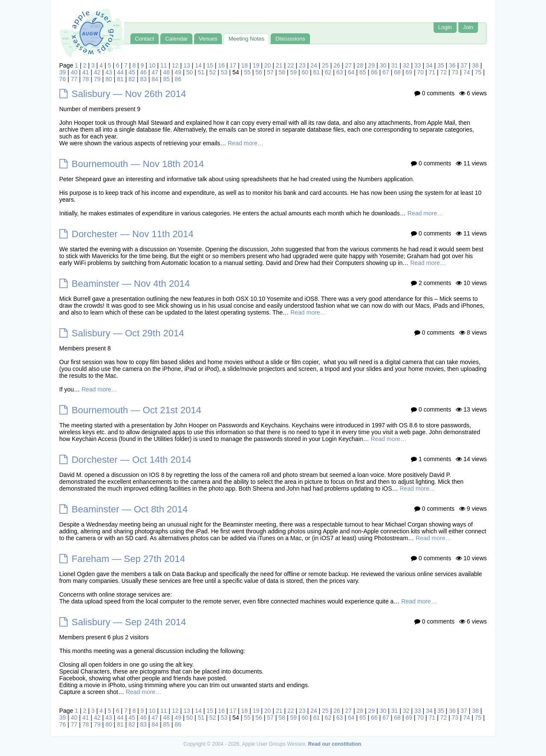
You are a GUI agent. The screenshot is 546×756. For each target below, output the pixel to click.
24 (314, 65)
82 (132, 79)
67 (386, 72)
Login (445, 27)
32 (406, 65)
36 (452, 65)
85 (167, 79)
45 (132, 72)
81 (121, 79)
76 (63, 79)
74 (467, 72)
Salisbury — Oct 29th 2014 (128, 333)
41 (86, 72)
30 (383, 65)
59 (294, 72)
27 (348, 65)
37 (464, 65)
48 (167, 72)
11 (164, 65)
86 (178, 79)
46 (144, 72)
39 (63, 72)
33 (418, 65)
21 (279, 65)
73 (455, 72)
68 (398, 72)
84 (155, 79)
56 (259, 72)
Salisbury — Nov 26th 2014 (129, 94)
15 (210, 65)
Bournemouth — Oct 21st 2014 (137, 410)
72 (444, 72)
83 (144, 79)
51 (201, 72)
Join (468, 27)
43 (109, 72)
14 (198, 65)
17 (233, 65)
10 (152, 65)
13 (187, 65)
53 (224, 72)
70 (421, 72)
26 (337, 65)
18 (245, 65)
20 (268, 65)
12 (175, 65)
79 (97, 79)
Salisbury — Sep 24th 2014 (129, 622)
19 (256, 65)
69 (409, 72)
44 (121, 72)
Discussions (290, 39)
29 (372, 65)
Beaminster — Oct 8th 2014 (130, 509)
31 (395, 65)
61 (317, 72)
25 (325, 65)
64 (351, 72)
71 (432, 72)
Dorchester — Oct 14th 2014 (132, 460)
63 (340, 72)
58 (282, 72)
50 (190, 72)
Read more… (246, 143)
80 (109, 79)
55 (248, 72)
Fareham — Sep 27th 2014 (128, 559)
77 (74, 79)
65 (363, 72)
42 (97, 72)
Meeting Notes (246, 39)
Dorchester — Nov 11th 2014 (133, 234)
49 (178, 72)
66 (375, 72)
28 (360, 65)
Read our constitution (335, 744)
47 (155, 72)
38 (475, 65)
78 (86, 79)
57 (271, 72)
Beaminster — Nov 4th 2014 (131, 284)
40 (74, 72)
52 (213, 72)
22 (291, 65)
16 (221, 65)
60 (305, 72)
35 (441, 65)
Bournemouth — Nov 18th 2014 (138, 164)
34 (429, 65)
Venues (208, 39)
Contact (145, 39)
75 (478, 72)
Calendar (176, 39)
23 (302, 65)
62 (328, 72)
